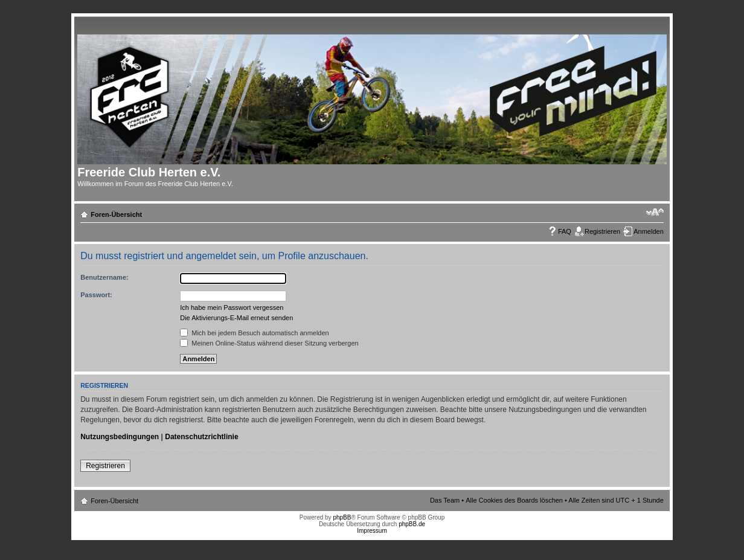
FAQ (565, 231)
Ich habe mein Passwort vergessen (232, 307)
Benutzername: (104, 277)
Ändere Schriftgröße (655, 212)
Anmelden (649, 231)
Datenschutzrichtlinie (201, 437)
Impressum (372, 531)
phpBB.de (412, 524)
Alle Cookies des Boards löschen (514, 500)
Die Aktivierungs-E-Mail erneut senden (236, 318)
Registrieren (602, 231)
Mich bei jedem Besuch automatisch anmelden (255, 333)
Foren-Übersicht (116, 214)
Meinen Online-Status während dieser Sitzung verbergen (269, 343)
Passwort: (96, 295)
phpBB (342, 517)
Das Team (445, 500)
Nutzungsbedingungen (120, 437)
